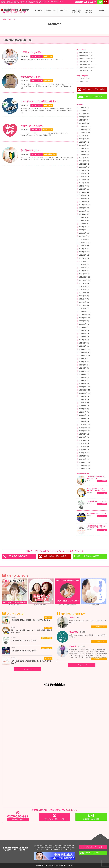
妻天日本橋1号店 (47, 638)
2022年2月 (84, 268)
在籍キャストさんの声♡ (32, 126)
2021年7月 (84, 290)
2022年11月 (84, 239)
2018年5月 (84, 409)
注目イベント (84, 81)
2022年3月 (84, 264)
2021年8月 (84, 286)
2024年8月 (84, 173)
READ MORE (98, 627)
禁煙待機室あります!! (31, 77)
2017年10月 (85, 431)
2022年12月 (84, 236)
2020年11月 (85, 315)
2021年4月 (84, 299)
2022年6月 (84, 255)
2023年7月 (84, 214)
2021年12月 (84, 274)
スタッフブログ (85, 78)
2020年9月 (84, 321)
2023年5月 (84, 220)
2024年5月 (84, 183)
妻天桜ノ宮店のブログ (87, 59)
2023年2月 (84, 230)
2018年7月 (84, 403)
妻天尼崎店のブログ (86, 70)
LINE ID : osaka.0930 (94, 97)
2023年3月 (84, 227)
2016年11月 (85, 465)
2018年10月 (85, 393)
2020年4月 (84, 337)
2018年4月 (84, 412)
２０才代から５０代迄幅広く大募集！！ (40, 101)
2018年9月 (84, 396)
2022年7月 (84, 252)
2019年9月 (84, 359)
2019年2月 (84, 381)
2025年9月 (84, 136)
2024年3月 (84, 189)
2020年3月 (84, 340)
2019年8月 (84, 362)
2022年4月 (84, 261)
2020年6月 (84, 330)
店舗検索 (102, 10)
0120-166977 (85, 2)
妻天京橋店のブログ (86, 62)
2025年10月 (85, 133)
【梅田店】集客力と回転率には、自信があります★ (31, 620)
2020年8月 (84, 324)
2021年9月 (84, 283)
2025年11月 (85, 129)
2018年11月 (85, 390)
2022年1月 (84, 271)
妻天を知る (38, 10)
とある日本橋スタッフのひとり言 (96, 501)
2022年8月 (84, 249)
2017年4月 (84, 450)
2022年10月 (85, 243)
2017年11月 (85, 428)
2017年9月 (84, 434)
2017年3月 (84, 453)
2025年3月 (84, 155)
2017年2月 (84, 456)
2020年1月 (84, 346)
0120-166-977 (18, 556)
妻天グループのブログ (87, 67)
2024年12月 (84, 164)
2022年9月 (84, 246)
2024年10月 (84, 167)
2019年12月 (85, 349)
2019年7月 (84, 365)
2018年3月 (84, 415)
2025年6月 (84, 145)
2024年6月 (84, 180)
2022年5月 (84, 258)
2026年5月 (84, 111)
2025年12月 (85, 126)
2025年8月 (84, 139)
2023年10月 (85, 205)
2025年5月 (84, 148)
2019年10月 (85, 355)
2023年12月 (84, 198)
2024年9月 (84, 170)
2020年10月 (85, 318)
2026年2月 (84, 120)
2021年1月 (84, 308)
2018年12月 (85, 387)
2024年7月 (84, 177)
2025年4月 (84, 151)
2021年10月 (85, 280)
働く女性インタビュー (89, 11)
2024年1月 (84, 195)
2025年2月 (84, 158)
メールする (105, 2)
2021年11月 (85, 277)
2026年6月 (84, 107)
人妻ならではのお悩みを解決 (76, 11)
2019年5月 (84, 371)
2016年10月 (85, 468)
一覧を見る (26, 669)
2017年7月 (84, 440)
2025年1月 (84, 161)
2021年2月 (84, 305)
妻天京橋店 (48, 628)
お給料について (51, 10)
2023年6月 (84, 217)
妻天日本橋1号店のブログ (88, 65)
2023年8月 (84, 211)
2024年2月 (84, 192)
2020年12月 (85, 312)
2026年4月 (84, 114)
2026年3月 (84, 117)
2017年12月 (85, 425)
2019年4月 (84, 374)
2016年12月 (85, 462)
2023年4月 (84, 224)
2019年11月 (85, 352)
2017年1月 (84, 459)
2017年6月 (84, 443)
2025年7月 (84, 142)
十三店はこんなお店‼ (31, 52)
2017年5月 (84, 447)
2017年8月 (84, 437)
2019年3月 (84, 377)
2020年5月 (84, 334)
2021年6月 (84, 293)
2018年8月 (84, 399)
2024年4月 (84, 186)
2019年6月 (84, 368)
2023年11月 (84, 202)
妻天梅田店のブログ (86, 53)
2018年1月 (84, 421)
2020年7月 (84, 327)
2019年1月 (84, 384)
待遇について (64, 10)
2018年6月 (84, 406)
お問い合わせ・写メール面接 (94, 89)
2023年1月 (84, 233)
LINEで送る (100, 2)
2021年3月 (84, 302)
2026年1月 (84, 123)
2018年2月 (84, 418)
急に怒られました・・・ (32, 150)
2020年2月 (84, 343)
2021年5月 (84, 296)
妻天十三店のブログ (86, 56)
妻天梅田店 (48, 618)
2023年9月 (84, 208)
